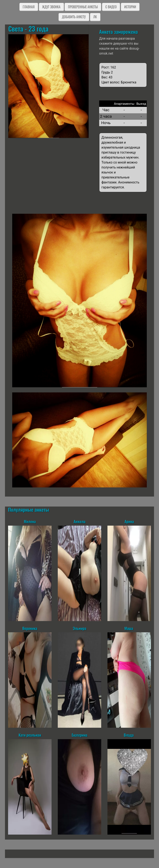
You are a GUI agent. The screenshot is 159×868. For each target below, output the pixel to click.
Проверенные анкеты (83, 7)
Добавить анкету (74, 17)
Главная (29, 7)
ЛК (95, 17)
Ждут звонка (51, 7)
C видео (111, 7)
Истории (130, 7)
